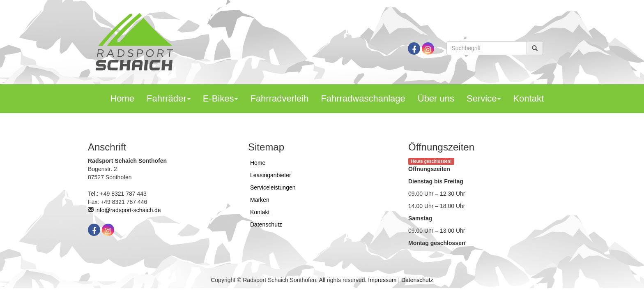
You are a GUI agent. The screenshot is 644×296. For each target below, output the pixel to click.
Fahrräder (169, 98)
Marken (260, 200)
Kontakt (528, 98)
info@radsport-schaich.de (128, 210)
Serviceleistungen (273, 187)
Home (122, 98)
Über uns (436, 98)
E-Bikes (221, 98)
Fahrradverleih (279, 98)
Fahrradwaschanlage (363, 98)
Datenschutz (266, 224)
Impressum (382, 280)
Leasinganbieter (271, 175)
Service (484, 98)
